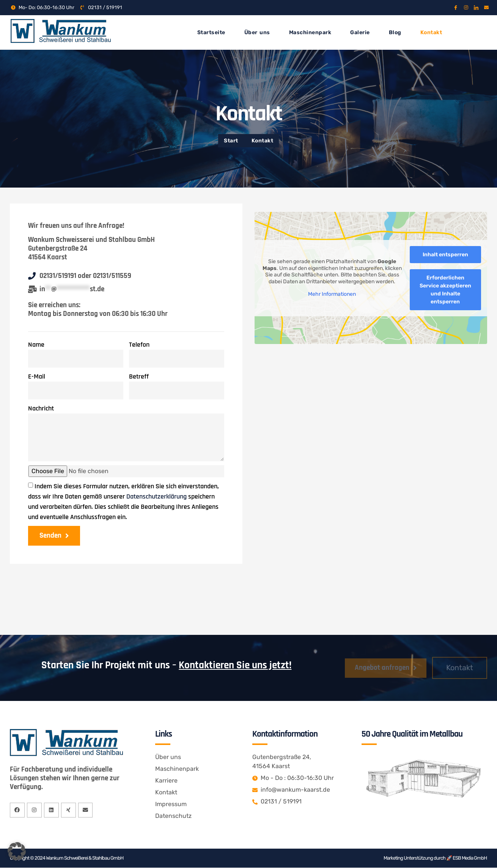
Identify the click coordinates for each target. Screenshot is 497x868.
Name (36, 345)
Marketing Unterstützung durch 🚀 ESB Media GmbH (435, 858)
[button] (17, 851)
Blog (395, 32)
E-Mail (37, 376)
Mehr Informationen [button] (332, 294)
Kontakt (431, 32)
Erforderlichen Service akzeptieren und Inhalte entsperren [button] (445, 289)
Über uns (257, 32)
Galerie (360, 32)
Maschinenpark (310, 32)
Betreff (139, 376)
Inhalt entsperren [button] (445, 254)
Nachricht (41, 408)
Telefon (139, 345)
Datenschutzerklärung (156, 496)
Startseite (211, 32)
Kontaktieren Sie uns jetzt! (235, 666)
